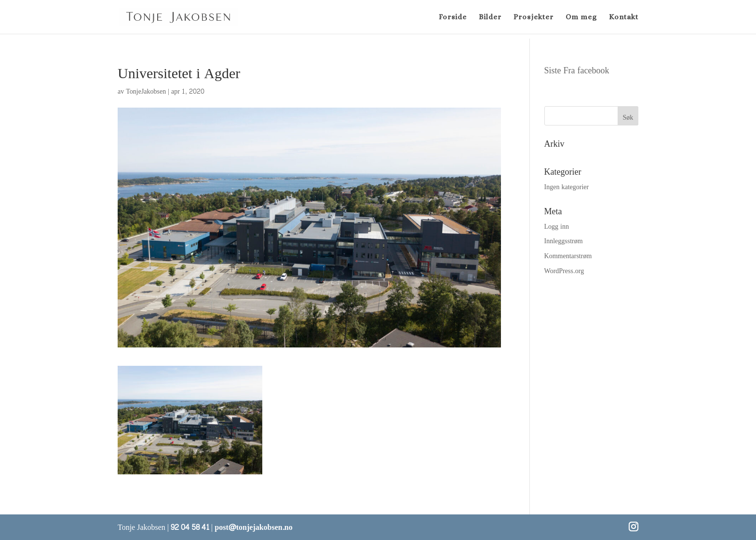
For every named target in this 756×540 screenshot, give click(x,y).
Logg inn (557, 227)
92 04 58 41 (190, 527)
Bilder (490, 17)
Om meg (581, 17)
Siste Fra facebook (577, 71)
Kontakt (624, 17)
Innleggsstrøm (564, 241)
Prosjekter (533, 17)
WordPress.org (564, 271)
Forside (453, 17)
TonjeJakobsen (146, 91)
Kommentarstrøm (568, 256)
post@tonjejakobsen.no (253, 527)
